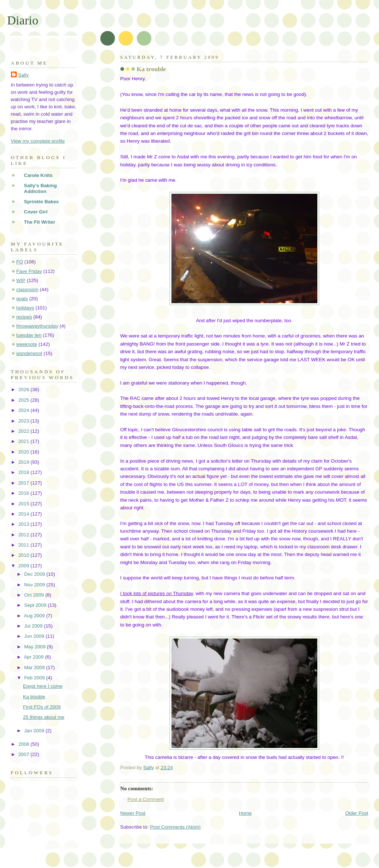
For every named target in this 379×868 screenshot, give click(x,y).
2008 (24, 744)
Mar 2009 (35, 668)
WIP (21, 280)
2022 (24, 431)
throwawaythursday (37, 326)
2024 (24, 410)
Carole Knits (38, 175)
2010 (24, 555)
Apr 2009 (34, 657)
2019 (24, 462)
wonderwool (29, 353)
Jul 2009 (34, 626)
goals (22, 299)
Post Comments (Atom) (175, 827)
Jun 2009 (35, 636)
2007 (24, 754)
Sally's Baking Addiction (40, 188)
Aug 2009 (35, 616)
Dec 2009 (35, 574)
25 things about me (44, 717)
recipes (24, 317)
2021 (24, 441)
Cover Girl (36, 212)
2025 (24, 400)
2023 (24, 421)
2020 (24, 452)
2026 (24, 389)
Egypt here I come (43, 686)
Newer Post (133, 813)
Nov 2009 (35, 585)
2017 (24, 483)
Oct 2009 (35, 595)
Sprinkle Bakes (42, 202)
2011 (24, 545)
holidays (25, 308)
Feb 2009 (35, 678)
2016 (24, 493)
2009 (24, 566)
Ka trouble (34, 697)
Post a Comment (146, 799)
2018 (24, 472)
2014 (24, 514)
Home (245, 813)
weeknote (27, 344)
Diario (23, 20)
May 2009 (35, 647)
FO (20, 262)
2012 (24, 535)
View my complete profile (38, 141)
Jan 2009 (35, 731)
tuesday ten (29, 335)
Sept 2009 (36, 605)
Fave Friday (29, 271)
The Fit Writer (40, 222)
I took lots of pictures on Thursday (157, 593)
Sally (24, 75)
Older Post (357, 813)
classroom (28, 290)
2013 (24, 524)
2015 (24, 504)
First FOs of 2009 (42, 707)
